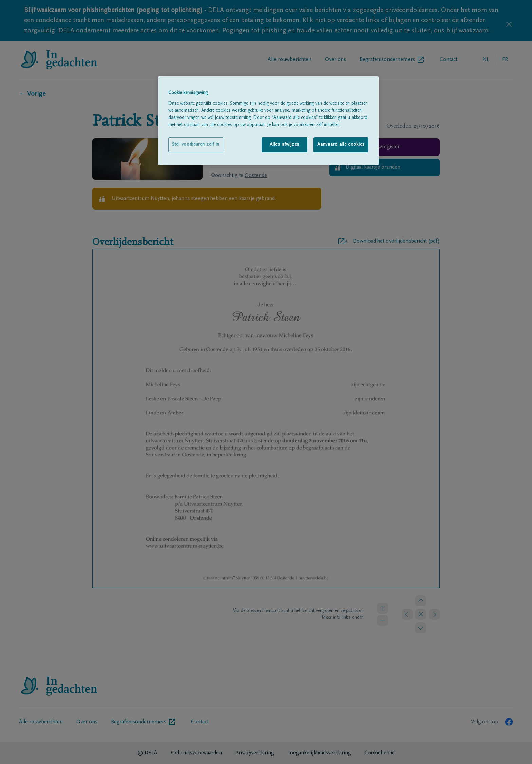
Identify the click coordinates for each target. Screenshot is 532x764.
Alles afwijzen (284, 145)
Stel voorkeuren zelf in (196, 145)
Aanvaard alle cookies (341, 145)
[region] (268, 121)
